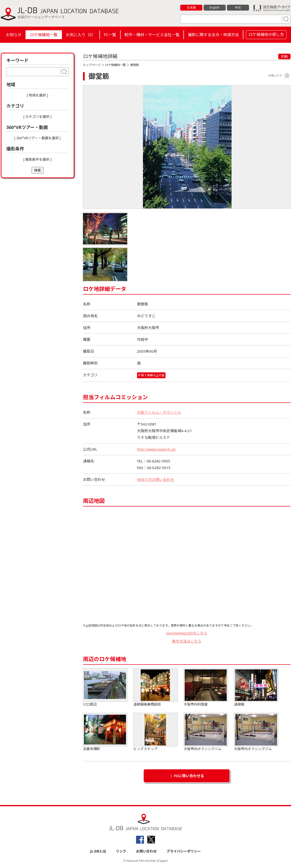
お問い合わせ (146, 851)
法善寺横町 (105, 732)
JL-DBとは (98, 851)
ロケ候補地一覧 (44, 35)
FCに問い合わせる (189, 776)
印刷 (284, 56)
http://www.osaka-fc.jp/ (157, 449)
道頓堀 (256, 687)
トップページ (92, 65)
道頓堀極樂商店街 (155, 687)
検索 (38, 170)
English (214, 8)
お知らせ (14, 35)
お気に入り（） (81, 35)
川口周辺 (105, 687)
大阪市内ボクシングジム (206, 732)
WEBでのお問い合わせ (156, 479)
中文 (238, 8)
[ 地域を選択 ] (37, 95)
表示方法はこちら (187, 641)
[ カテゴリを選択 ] (37, 117)
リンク (121, 851)
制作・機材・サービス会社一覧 (152, 35)
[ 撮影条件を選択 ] (37, 159)
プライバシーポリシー (184, 851)
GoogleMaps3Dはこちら (187, 633)
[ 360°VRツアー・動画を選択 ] (37, 138)
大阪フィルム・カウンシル (159, 412)
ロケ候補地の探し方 (266, 34)
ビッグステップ (155, 732)
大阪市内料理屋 (206, 687)
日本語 (191, 8)
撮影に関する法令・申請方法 (213, 35)
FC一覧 (110, 35)
